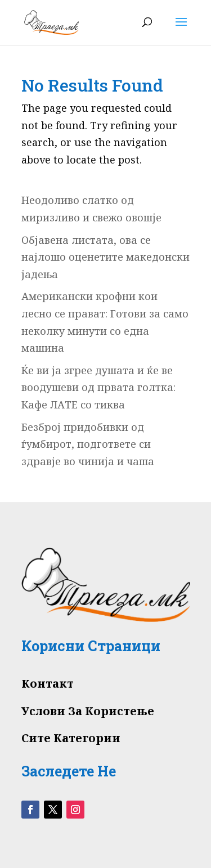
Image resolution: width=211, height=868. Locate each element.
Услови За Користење (88, 711)
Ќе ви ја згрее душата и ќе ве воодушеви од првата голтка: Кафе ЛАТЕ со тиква (98, 387)
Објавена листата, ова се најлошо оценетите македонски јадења (105, 257)
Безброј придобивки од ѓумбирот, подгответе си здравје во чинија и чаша (88, 444)
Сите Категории (71, 738)
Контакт (48, 683)
